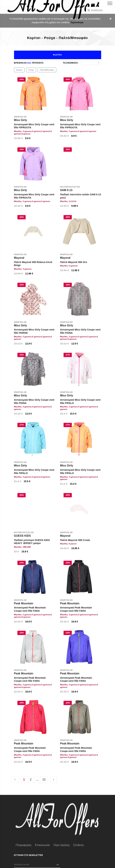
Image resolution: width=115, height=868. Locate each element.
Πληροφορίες (24, 845)
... (37, 780)
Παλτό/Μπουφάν (47, 70)
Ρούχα (31, 70)
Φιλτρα (57, 55)
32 (44, 780)
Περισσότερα (77, 22)
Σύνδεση (78, 845)
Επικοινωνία (42, 845)
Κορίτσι (19, 70)
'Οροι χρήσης (62, 845)
